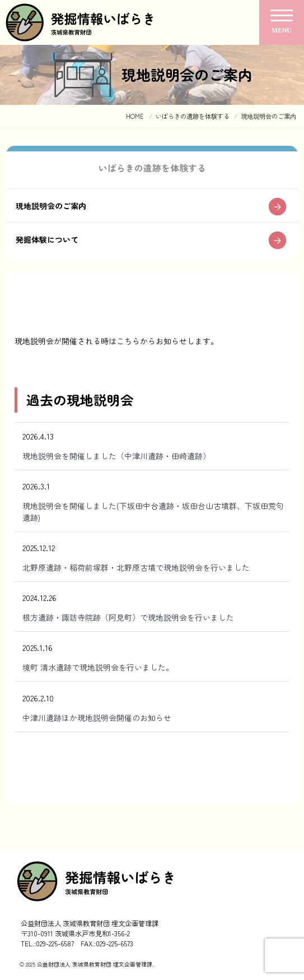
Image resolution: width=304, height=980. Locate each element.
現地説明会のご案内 (51, 206)
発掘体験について (47, 239)
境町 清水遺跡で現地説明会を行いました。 (98, 667)
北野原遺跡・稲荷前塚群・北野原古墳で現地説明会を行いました (136, 567)
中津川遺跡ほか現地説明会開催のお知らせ (97, 718)
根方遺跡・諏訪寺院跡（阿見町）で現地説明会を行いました (128, 617)
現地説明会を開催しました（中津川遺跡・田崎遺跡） (116, 456)
